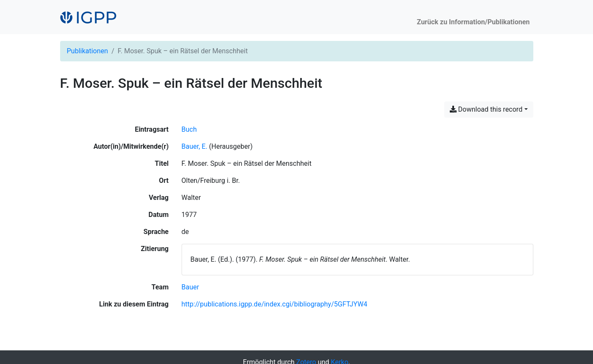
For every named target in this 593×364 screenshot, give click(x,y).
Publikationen (88, 51)
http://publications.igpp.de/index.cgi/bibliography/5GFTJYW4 (275, 304)
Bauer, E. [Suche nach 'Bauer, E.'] (195, 146)
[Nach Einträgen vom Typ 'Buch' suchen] (189, 129)
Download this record (486, 109)
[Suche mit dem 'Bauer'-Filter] (190, 287)
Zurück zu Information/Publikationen (473, 22)
